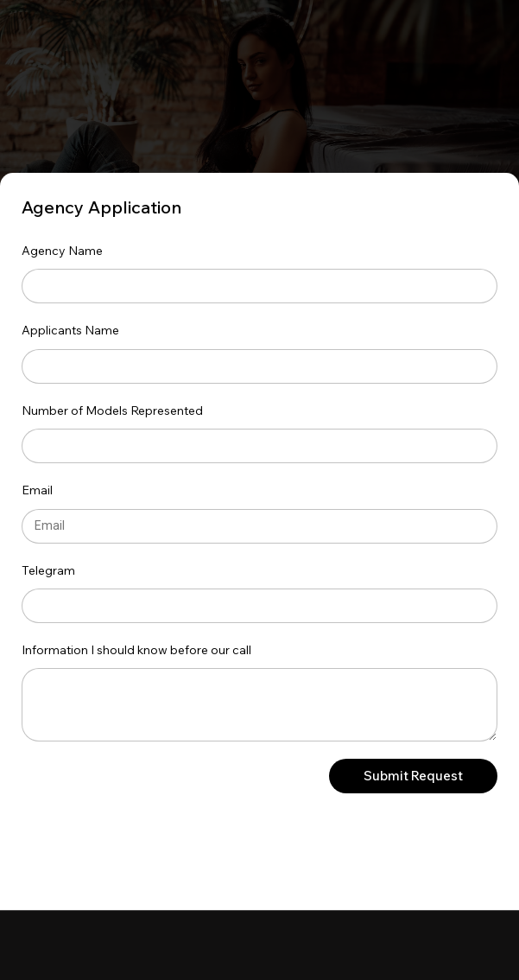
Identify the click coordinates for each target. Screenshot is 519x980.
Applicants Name (70, 330)
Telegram (48, 570)
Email (37, 490)
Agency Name (62, 251)
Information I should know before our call (136, 650)
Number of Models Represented (112, 410)
